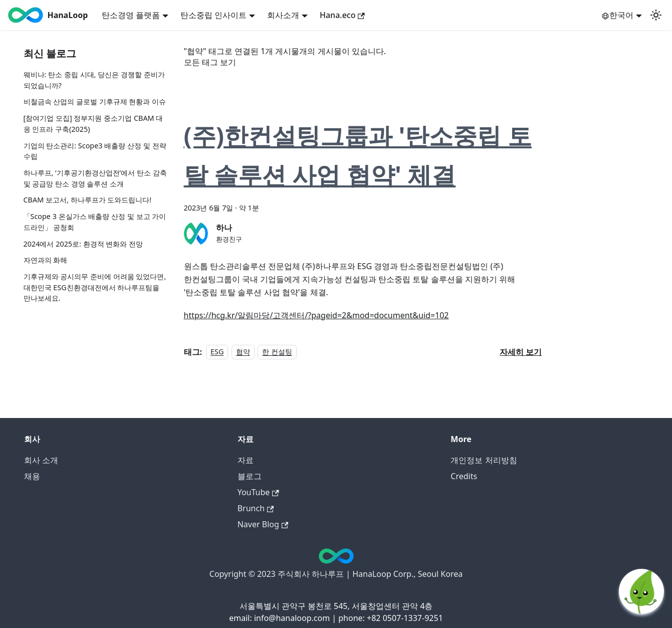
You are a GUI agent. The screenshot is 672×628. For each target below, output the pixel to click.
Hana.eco (342, 15)
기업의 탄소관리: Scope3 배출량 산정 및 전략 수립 (95, 151)
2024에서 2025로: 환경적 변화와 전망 (83, 244)
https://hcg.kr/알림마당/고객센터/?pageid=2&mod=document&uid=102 (316, 315)
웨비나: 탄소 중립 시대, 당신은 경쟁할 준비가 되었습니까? (94, 80)
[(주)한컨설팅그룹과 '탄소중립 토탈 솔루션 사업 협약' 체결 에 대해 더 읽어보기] (521, 352)
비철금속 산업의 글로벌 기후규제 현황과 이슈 (95, 101)
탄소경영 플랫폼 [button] (131, 15)
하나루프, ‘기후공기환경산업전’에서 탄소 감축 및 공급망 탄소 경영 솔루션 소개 (95, 178)
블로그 (250, 476)
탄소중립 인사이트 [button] (213, 15)
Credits (464, 476)
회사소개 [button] (283, 15)
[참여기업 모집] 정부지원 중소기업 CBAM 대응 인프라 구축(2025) (93, 124)
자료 (246, 460)
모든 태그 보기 (210, 62)
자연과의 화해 (46, 260)
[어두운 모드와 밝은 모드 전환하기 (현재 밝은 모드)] (656, 15)
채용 (32, 476)
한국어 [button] (617, 15)
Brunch (256, 508)
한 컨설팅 (277, 352)
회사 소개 (41, 460)
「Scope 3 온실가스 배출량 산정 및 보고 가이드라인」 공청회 (95, 222)
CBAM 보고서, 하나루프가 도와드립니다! (88, 200)
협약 (243, 352)
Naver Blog (263, 524)
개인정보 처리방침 (484, 460)
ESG (217, 352)
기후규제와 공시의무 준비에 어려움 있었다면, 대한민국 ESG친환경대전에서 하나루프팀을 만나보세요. (95, 287)
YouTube (258, 492)
